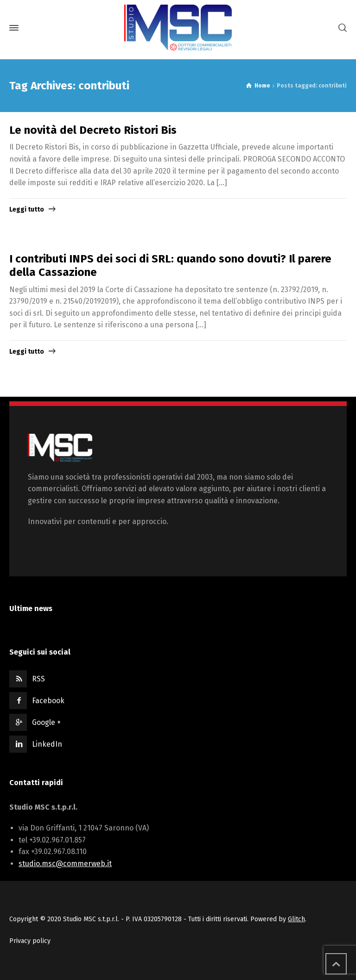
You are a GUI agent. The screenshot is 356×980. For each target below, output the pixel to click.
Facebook (48, 701)
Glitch (296, 919)
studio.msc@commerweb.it (65, 864)
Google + (46, 722)
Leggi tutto (27, 209)
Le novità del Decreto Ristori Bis (93, 130)
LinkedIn (47, 744)
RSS (38, 679)
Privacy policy (30, 941)
